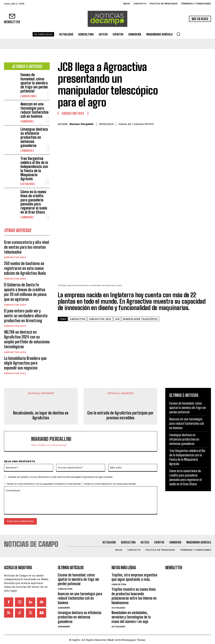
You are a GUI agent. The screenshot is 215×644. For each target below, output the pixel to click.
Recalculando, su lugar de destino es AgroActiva (41, 416)
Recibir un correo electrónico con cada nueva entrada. (110, 485)
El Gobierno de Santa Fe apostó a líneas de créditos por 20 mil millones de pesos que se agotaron (25, 293)
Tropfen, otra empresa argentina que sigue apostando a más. (134, 576)
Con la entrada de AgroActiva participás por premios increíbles (120, 416)
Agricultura (28, 96)
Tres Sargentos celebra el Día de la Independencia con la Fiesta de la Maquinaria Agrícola (34, 169)
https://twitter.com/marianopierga (49, 446)
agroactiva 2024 (100, 268)
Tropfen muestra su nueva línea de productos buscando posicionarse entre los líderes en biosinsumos (134, 595)
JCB (117, 268)
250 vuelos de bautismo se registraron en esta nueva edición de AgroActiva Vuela (25, 269)
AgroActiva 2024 (15, 258)
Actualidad (28, 184)
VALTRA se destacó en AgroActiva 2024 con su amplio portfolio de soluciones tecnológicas (27, 340)
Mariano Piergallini (81, 124)
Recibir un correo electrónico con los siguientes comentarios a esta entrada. (44, 485)
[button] (178, 34)
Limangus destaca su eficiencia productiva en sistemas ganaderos (34, 137)
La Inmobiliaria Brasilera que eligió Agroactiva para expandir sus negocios (25, 364)
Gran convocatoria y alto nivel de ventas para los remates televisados (27, 248)
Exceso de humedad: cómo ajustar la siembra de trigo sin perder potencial (34, 83)
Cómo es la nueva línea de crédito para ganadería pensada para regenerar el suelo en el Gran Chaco (34, 202)
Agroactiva (78, 268)
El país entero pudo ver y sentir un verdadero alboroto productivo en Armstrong (26, 317)
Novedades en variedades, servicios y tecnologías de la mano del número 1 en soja (131, 616)
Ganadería (27, 121)
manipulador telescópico (140, 268)
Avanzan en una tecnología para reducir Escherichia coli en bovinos (35, 110)
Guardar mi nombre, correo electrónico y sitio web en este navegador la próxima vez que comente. (61, 478)
